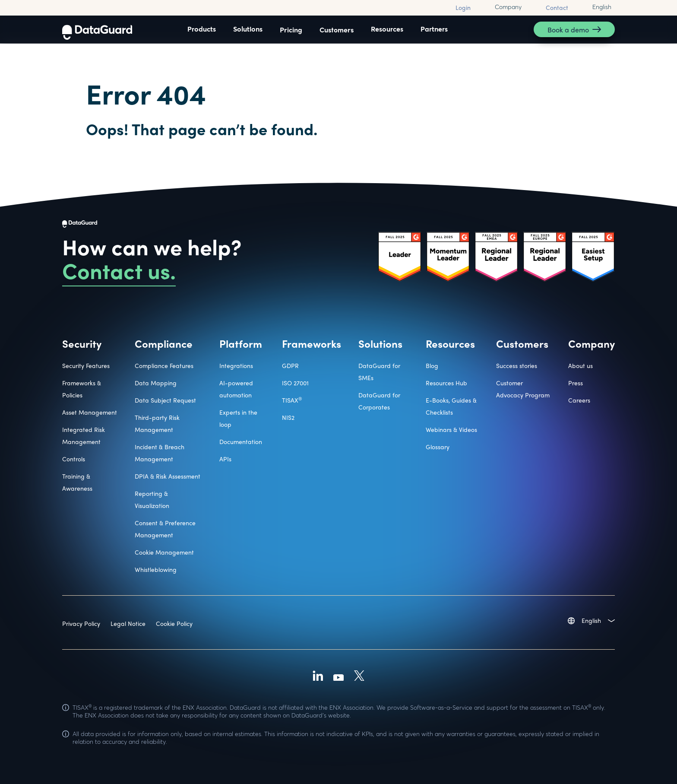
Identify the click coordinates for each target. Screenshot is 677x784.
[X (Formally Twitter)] (359, 677)
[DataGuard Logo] (97, 29)
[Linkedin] (318, 677)
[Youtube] (338, 677)
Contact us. (119, 270)
